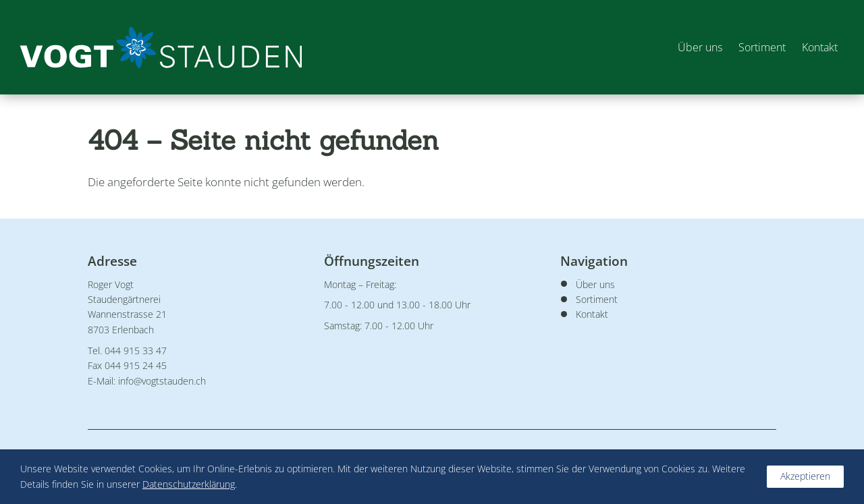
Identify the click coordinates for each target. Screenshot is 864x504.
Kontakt (819, 47)
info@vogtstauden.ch (162, 381)
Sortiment (761, 47)
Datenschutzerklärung (189, 484)
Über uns (699, 47)
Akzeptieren (805, 476)
